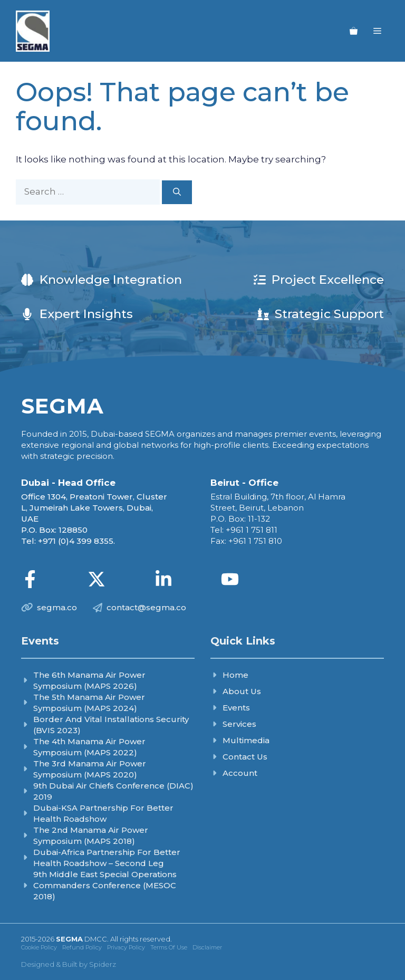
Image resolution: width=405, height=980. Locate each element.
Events (236, 708)
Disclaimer (207, 947)
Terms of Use (169, 947)
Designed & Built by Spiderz (69, 964)
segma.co (57, 607)
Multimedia (246, 740)
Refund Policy (82, 947)
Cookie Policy (39, 947)
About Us (242, 691)
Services (239, 724)
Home (235, 675)
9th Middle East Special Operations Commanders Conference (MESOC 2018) (105, 885)
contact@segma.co (146, 607)
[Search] (177, 192)
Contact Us (245, 757)
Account (240, 773)
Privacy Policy (126, 947)
